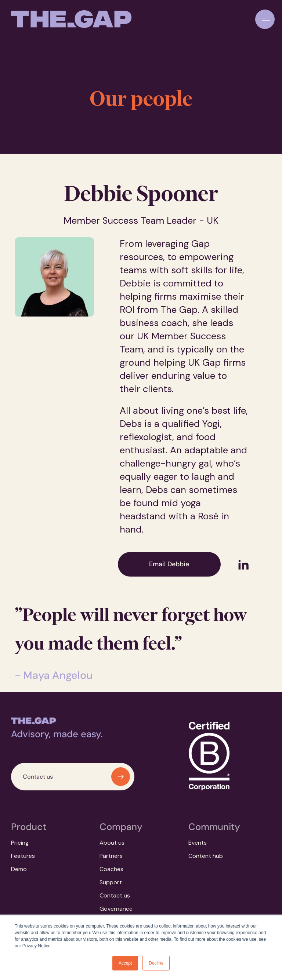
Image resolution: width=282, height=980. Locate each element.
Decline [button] (156, 963)
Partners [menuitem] (111, 856)
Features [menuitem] (23, 856)
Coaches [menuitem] (111, 869)
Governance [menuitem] (116, 909)
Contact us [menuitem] (115, 895)
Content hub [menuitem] (206, 856)
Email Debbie (169, 564)
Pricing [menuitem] (20, 843)
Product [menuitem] (29, 827)
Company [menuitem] (121, 827)
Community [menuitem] (214, 827)
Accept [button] (125, 963)
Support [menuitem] (111, 882)
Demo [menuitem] (19, 869)
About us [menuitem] (112, 843)
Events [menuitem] (198, 843)
